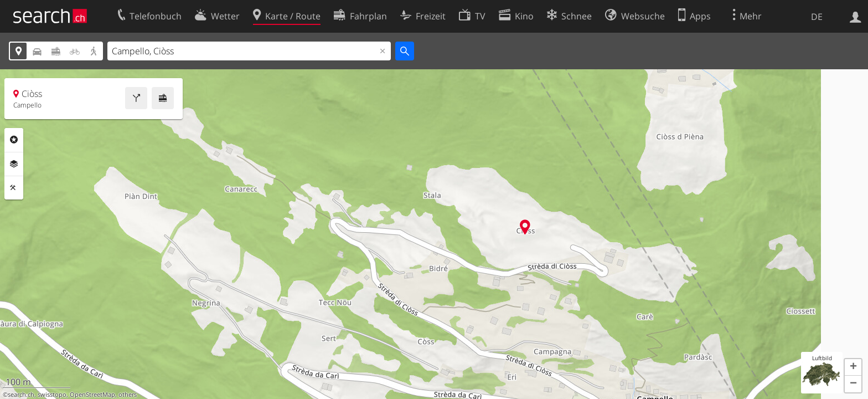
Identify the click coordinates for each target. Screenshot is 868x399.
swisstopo (52, 395)
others (128, 395)
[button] (853, 367)
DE (817, 17)
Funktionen (14, 188)
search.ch (21, 395)
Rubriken (14, 140)
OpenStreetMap (92, 395)
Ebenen (14, 164)
